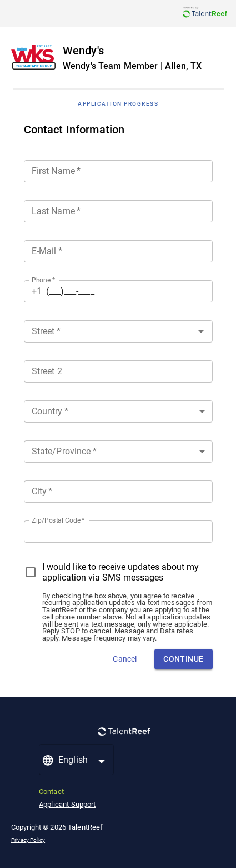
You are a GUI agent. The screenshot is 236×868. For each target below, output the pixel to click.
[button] (118, 411)
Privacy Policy (28, 840)
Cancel (125, 659)
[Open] (201, 331)
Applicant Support (67, 804)
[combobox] (118, 329)
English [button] (73, 760)
